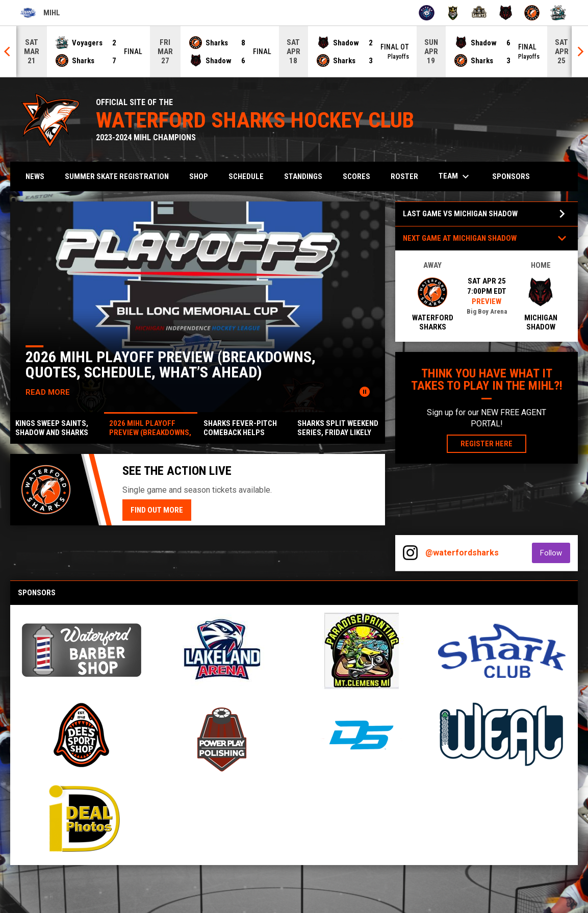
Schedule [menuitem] (246, 176)
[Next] (580, 52)
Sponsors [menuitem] (511, 176)
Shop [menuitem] (199, 176)
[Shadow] (506, 13)
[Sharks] (532, 13)
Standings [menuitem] (303, 176)
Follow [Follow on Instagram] (555, 553)
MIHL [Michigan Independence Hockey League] (40, 13)
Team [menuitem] (455, 176)
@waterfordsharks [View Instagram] (462, 553)
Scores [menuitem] (356, 176)
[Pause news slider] (365, 392)
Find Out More (157, 510)
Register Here (493, 443)
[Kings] (453, 13)
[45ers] (427, 13)
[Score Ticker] (294, 52)
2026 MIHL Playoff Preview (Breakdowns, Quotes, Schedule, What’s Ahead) (171, 364)
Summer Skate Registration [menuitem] (121, 176)
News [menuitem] (35, 176)
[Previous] (8, 52)
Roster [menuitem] (404, 176)
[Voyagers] (558, 13)
